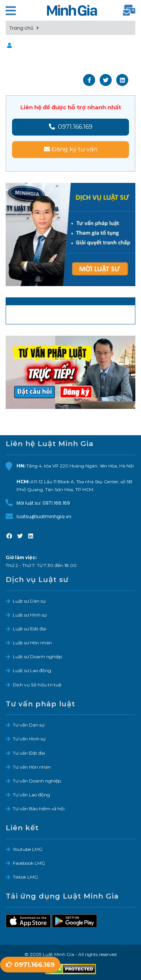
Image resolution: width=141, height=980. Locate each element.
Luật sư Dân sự (29, 601)
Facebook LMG (29, 863)
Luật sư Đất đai (30, 629)
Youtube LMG (28, 849)
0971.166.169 (71, 127)
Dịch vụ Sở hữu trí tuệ (37, 685)
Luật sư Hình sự (30, 615)
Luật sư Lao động (32, 670)
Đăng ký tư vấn (71, 149)
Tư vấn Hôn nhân (32, 767)
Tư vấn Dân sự (29, 725)
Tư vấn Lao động (31, 795)
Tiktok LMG (25, 877)
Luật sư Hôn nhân (32, 643)
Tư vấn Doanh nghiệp (37, 781)
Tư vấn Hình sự (29, 739)
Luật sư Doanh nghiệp (37, 657)
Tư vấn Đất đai (29, 753)
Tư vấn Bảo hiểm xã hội (39, 809)
